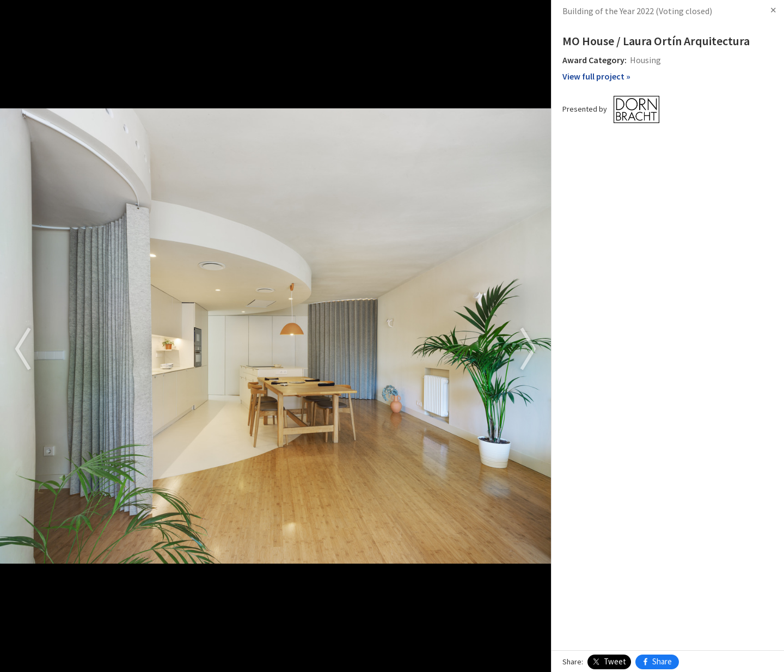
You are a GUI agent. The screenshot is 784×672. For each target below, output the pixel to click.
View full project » (596, 76)
